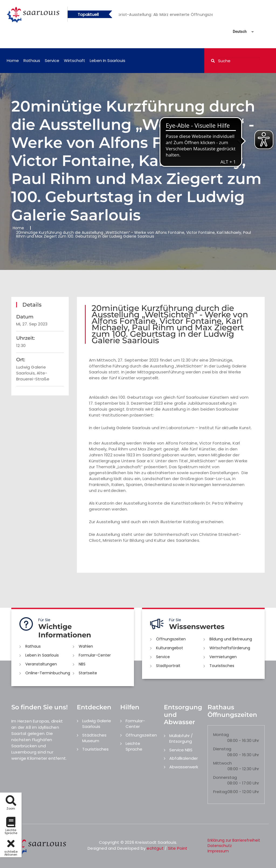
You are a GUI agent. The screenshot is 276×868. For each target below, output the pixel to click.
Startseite (88, 673)
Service (52, 60)
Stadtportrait (168, 666)
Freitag (220, 792)
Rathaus (32, 60)
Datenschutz (220, 846)
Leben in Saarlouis (108, 60)
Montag (221, 735)
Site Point (178, 848)
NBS (82, 664)
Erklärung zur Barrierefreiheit (234, 840)
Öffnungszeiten (171, 639)
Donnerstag (225, 777)
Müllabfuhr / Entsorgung (181, 738)
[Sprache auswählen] (237, 32)
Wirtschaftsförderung (230, 648)
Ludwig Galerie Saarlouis (97, 724)
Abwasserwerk (184, 767)
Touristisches (222, 666)
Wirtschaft (75, 60)
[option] (178, 15)
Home (13, 60)
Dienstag (222, 749)
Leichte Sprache (134, 746)
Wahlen (86, 646)
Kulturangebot (170, 648)
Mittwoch (222, 763)
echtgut (155, 848)
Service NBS (181, 750)
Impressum (218, 851)
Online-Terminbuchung (48, 673)
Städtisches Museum (94, 738)
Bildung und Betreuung (231, 639)
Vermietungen (223, 657)
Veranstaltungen (41, 664)
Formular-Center (95, 655)
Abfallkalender (184, 758)
